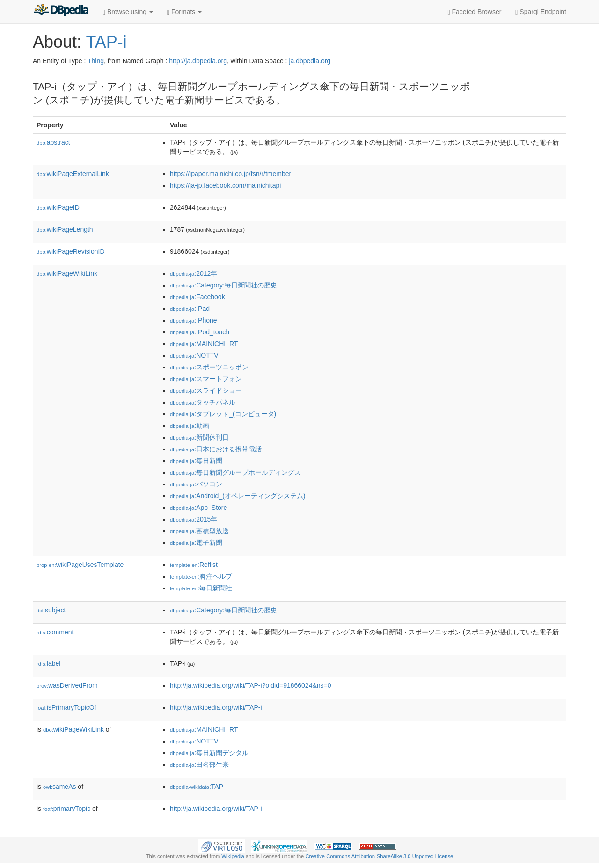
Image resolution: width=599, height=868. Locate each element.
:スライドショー (206, 390)
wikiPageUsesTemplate (80, 565)
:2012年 (194, 273)
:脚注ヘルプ (201, 576)
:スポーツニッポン (209, 367)
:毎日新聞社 (201, 588)
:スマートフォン (206, 379)
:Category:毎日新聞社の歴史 (223, 285)
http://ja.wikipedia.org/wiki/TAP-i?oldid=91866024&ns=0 (251, 685)
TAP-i (106, 42)
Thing (96, 61)
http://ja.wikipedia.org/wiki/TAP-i (216, 707)
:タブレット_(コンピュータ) (223, 414)
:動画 (190, 426)
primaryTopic (67, 809)
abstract (53, 142)
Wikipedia (233, 856)
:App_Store (198, 508)
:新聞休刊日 (199, 437)
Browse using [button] (128, 12)
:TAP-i (198, 787)
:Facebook (197, 297)
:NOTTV (194, 355)
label (48, 663)
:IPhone (194, 320)
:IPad (190, 309)
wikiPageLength (65, 229)
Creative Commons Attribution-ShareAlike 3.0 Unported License (379, 856)
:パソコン (196, 484)
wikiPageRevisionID (71, 251)
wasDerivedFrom (67, 685)
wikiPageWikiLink (67, 273)
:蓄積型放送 (199, 531)
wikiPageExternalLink (73, 174)
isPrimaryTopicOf (66, 707)
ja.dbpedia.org (310, 61)
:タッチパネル (203, 402)
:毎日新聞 (196, 461)
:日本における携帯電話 (216, 449)
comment (55, 632)
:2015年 (194, 519)
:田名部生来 (199, 765)
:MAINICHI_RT (204, 344)
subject (51, 610)
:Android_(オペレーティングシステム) (238, 496)
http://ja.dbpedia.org (198, 61)
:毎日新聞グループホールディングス (235, 472)
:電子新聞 (196, 543)
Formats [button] (184, 12)
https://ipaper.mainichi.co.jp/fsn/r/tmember (230, 174)
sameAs (59, 787)
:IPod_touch (200, 332)
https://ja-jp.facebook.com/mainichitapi (225, 185)
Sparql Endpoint (541, 12)
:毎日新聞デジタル (209, 753)
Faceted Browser (475, 12)
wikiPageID (58, 207)
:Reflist (194, 565)
